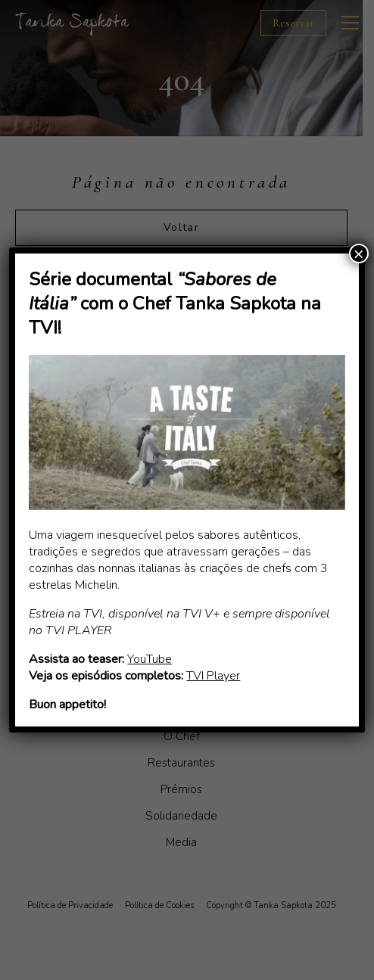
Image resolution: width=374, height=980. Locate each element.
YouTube (150, 659)
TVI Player (213, 676)
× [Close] (359, 254)
